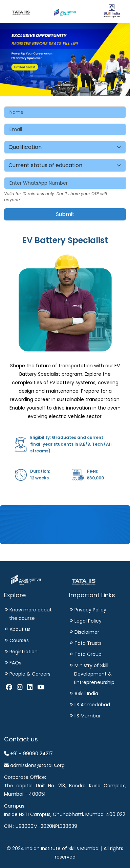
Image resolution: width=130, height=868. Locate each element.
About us (19, 629)
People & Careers (29, 674)
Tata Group (87, 654)
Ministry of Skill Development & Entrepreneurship (93, 674)
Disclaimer (85, 632)
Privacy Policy (89, 610)
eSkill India (85, 693)
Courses (18, 640)
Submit (65, 214)
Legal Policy (87, 621)
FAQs (14, 663)
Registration (22, 652)
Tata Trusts (87, 643)
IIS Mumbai (86, 716)
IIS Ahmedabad (91, 705)
